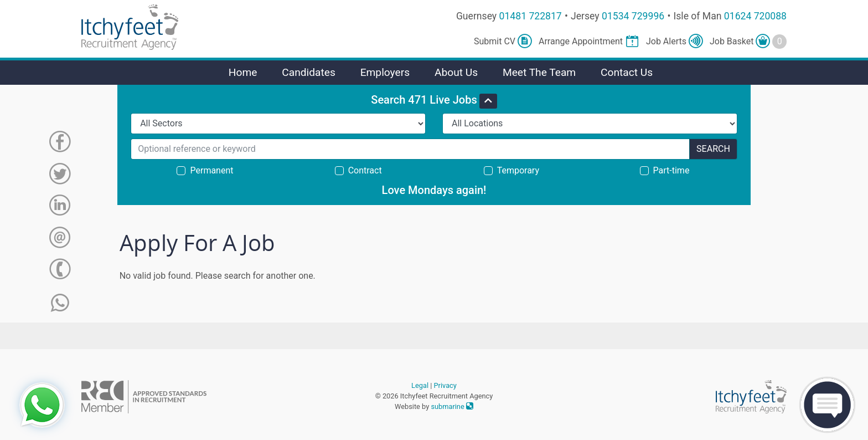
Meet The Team (539, 72)
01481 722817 (531, 16)
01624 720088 (755, 16)
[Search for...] (410, 149)
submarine (452, 406)
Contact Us (627, 72)
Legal (420, 385)
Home (243, 72)
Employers (385, 72)
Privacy (445, 385)
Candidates (309, 72)
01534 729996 (633, 16)
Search (713, 149)
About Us (456, 72)
